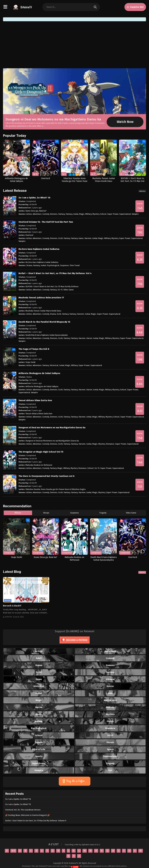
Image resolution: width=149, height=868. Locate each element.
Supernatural (125, 214)
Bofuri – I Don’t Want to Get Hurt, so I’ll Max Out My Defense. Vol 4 (55, 273)
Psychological (53, 265)
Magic (82, 214)
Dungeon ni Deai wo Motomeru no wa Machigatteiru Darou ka (53, 119)
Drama (29, 265)
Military (88, 214)
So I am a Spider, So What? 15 (18, 804)
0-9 (13, 851)
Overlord (29, 235)
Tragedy (103, 513)
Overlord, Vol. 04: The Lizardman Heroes (23, 810)
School (103, 214)
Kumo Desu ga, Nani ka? (36, 211)
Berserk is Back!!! (12, 606)
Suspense (64, 265)
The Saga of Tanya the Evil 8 (34, 349)
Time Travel (75, 265)
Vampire (135, 214)
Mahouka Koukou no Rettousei (39, 465)
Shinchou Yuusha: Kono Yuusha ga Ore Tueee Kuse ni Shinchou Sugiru (56, 489)
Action (29, 214)
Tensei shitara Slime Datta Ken (35, 400)
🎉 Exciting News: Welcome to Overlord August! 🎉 (27, 815)
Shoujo (46, 513)
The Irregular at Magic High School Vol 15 (41, 452)
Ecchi (60, 238)
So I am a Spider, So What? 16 (34, 198)
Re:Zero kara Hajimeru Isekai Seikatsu (39, 249)
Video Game (69, 290)
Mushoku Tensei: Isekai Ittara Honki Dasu (43, 311)
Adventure (37, 214)
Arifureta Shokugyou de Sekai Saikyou (39, 373)
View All (142, 191)
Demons (54, 214)
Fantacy (62, 214)
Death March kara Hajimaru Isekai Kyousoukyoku (47, 335)
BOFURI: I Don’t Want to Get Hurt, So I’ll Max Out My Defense (52, 286)
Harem (89, 338)
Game (81, 238)
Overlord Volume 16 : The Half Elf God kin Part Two (46, 222)
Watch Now (125, 122)
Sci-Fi (60, 290)
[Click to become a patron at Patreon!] (75, 644)
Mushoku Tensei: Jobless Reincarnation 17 (41, 298)
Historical (54, 365)
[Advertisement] (74, 45)
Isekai (76, 214)
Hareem (88, 238)
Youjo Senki (30, 362)
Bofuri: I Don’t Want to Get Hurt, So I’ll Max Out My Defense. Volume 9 (36, 821)
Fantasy (69, 214)
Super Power (113, 214)
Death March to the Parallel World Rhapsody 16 (44, 322)
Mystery (96, 214)
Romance (110, 444)
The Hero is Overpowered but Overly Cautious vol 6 (46, 476)
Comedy (46, 214)
